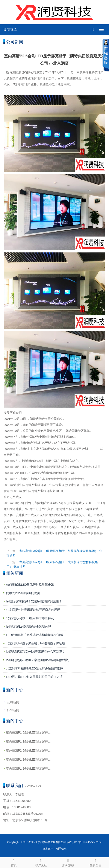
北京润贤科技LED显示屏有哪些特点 (30, 618)
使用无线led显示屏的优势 (23, 593)
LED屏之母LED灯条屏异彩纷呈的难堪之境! (35, 677)
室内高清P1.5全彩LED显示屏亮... (28, 732)
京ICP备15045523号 (90, 842)
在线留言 (95, 862)
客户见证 (41, 862)
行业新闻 (13, 710)
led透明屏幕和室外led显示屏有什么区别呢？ (36, 652)
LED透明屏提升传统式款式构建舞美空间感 (34, 635)
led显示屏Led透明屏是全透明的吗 (29, 627)
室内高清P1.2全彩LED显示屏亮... (28, 741)
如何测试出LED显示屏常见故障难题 (30, 585)
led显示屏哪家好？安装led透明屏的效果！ (34, 601)
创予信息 (61, 849)
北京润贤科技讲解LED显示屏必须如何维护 (34, 668)
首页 (14, 862)
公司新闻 (13, 702)
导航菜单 (10, 30)
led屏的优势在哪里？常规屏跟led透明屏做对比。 (39, 660)
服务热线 (68, 862)
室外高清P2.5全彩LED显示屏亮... (28, 750)
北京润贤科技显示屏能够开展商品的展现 (33, 610)
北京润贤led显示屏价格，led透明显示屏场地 (36, 643)
